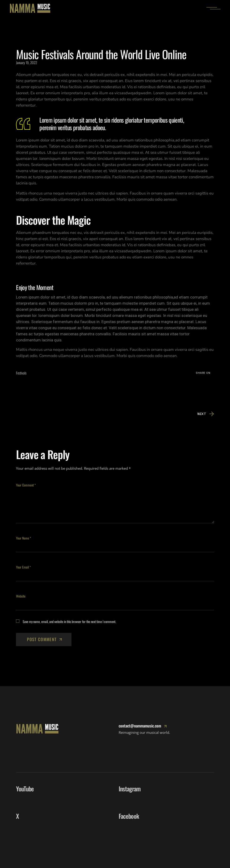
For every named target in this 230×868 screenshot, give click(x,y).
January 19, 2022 (27, 62)
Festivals (21, 373)
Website (21, 596)
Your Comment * (26, 485)
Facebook (129, 816)
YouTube (25, 789)
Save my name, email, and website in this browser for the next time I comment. (69, 621)
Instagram (130, 789)
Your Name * (24, 538)
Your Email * (23, 567)
